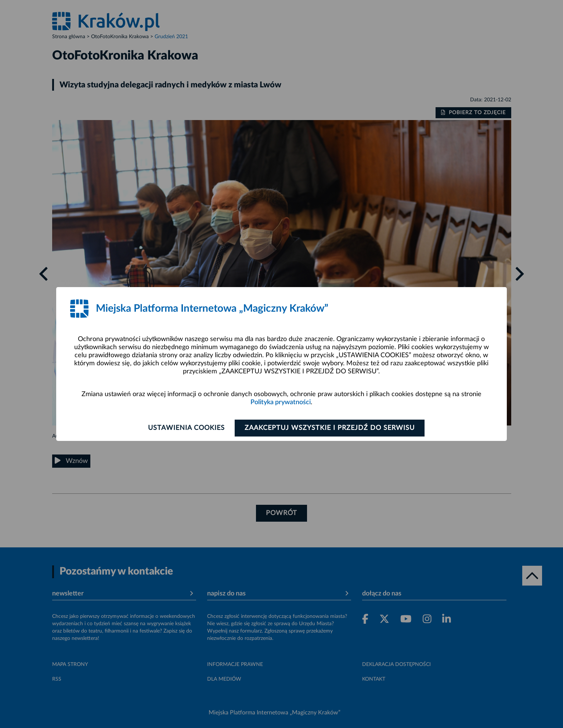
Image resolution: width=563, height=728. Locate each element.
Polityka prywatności (281, 402)
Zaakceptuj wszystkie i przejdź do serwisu (330, 428)
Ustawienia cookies (186, 428)
